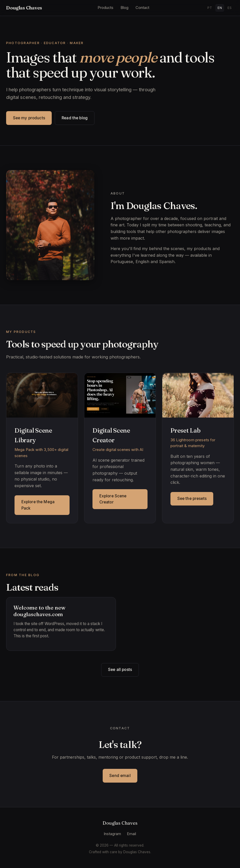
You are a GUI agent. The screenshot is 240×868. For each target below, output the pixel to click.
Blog (124, 8)
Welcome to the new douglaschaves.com (39, 611)
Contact (142, 8)
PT (210, 8)
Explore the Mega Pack (38, 505)
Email (132, 834)
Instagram (112, 834)
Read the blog (75, 118)
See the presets (192, 498)
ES (230, 8)
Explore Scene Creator (113, 499)
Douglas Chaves (24, 8)
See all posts (120, 670)
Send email (120, 776)
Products (105, 8)
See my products (29, 118)
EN (220, 8)
